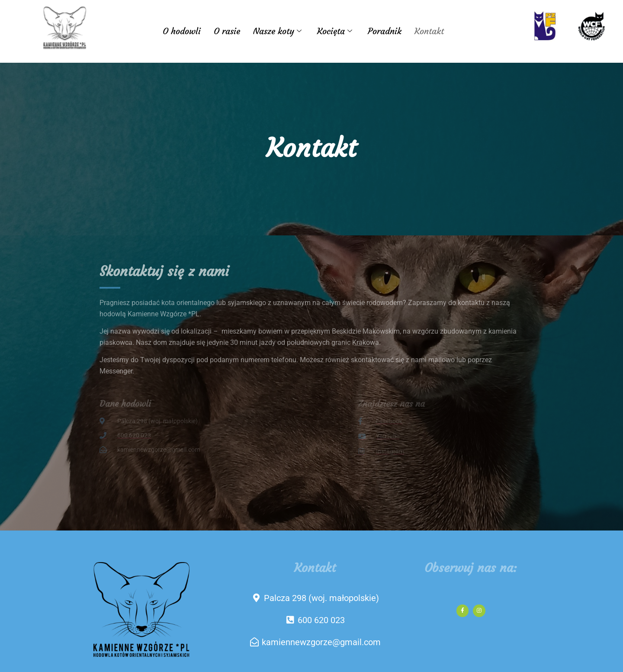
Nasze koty (277, 31)
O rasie (227, 31)
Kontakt (429, 31)
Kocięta (335, 31)
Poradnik (385, 31)
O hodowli (182, 31)
